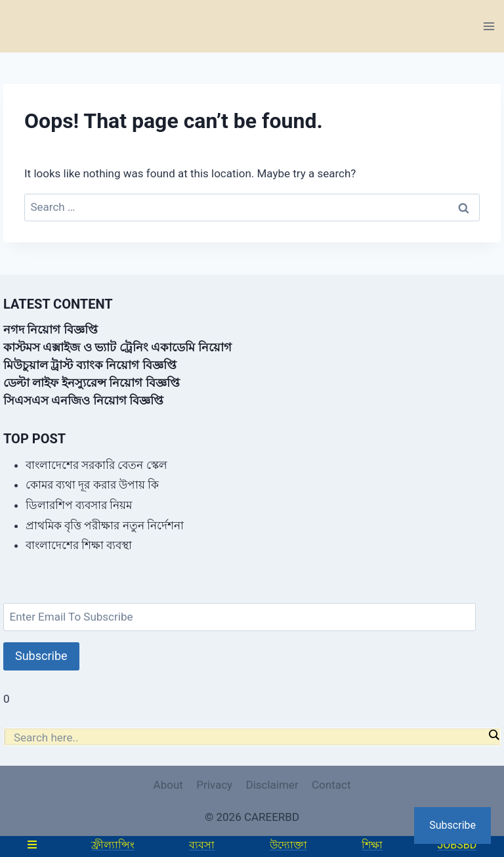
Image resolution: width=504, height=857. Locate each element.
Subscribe (41, 656)
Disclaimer (272, 785)
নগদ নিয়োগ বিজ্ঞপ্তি (51, 329)
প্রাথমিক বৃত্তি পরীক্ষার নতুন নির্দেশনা (105, 525)
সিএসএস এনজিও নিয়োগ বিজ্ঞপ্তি (83, 400)
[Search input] (249, 737)
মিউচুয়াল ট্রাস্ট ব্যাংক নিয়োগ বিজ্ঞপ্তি (90, 365)
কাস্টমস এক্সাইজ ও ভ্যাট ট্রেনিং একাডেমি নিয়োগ (117, 347)
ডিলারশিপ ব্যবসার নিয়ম (79, 505)
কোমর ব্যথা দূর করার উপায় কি (92, 485)
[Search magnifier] (493, 735)
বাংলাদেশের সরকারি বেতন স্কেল (96, 465)
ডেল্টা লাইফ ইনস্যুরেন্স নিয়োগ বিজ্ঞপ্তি (92, 383)
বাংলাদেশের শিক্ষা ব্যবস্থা (79, 545)
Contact (331, 785)
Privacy (214, 785)
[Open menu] (489, 26)
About (168, 785)
